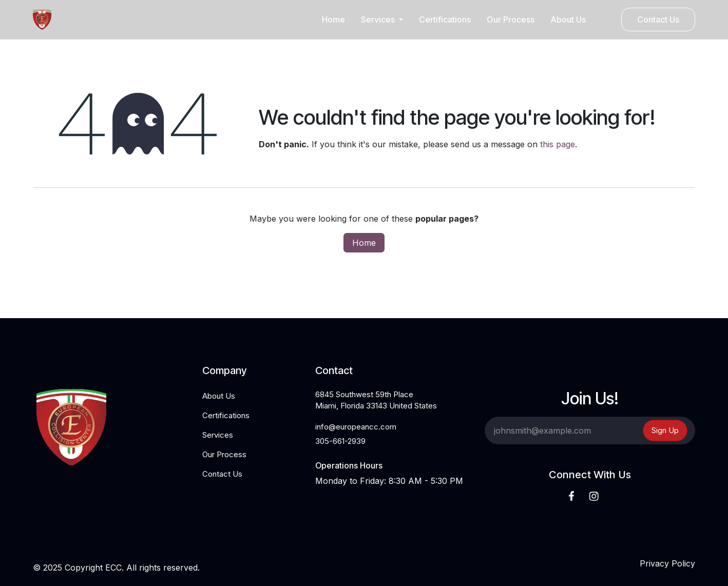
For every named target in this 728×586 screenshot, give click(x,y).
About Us (219, 396)
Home (364, 243)
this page (558, 144)
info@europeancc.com (356, 427)
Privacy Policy (667, 563)
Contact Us (658, 19)
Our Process (224, 454)
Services (218, 435)
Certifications (226, 415)
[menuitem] (333, 19)
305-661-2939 (340, 441)
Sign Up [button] (665, 430)
